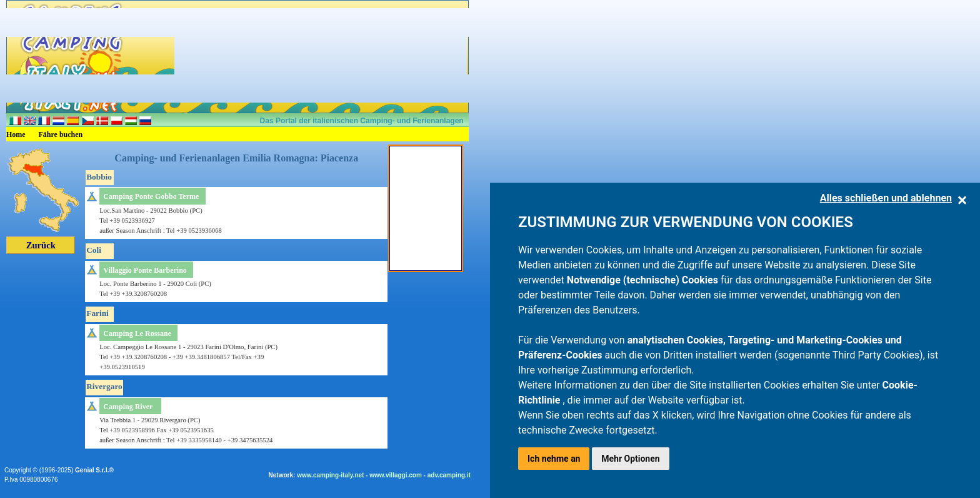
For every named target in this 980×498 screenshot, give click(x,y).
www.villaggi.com (396, 475)
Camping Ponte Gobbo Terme (151, 196)
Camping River (128, 407)
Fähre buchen (61, 135)
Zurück (41, 245)
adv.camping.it (449, 475)
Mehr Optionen (630, 459)
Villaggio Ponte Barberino (145, 270)
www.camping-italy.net (330, 475)
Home (16, 135)
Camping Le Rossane (137, 333)
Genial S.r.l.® (94, 470)
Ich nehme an (554, 459)
